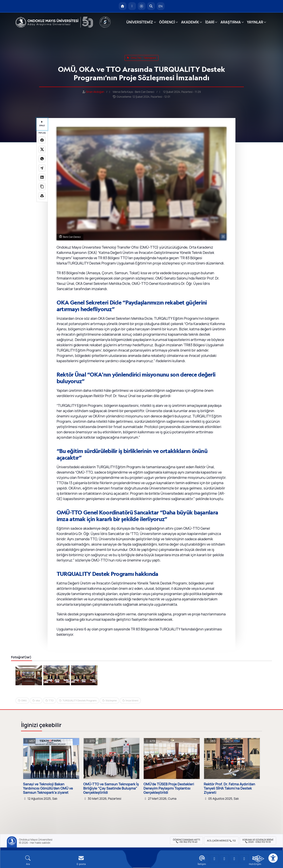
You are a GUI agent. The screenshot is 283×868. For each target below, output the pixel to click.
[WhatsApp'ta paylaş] (42, 159)
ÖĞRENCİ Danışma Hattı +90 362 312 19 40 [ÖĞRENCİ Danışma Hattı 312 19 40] (186, 841)
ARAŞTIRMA (230, 22)
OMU (24, 700)
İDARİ (210, 22)
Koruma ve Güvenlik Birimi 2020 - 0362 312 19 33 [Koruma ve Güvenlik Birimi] (258, 841)
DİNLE (42, 124)
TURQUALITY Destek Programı (79, 700)
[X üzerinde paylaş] (42, 149)
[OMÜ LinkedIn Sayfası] (214, 859)
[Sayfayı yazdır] (42, 196)
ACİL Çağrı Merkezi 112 (221, 841)
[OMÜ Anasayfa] (123, 6)
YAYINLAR (255, 22)
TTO (51, 700)
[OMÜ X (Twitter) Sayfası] (234, 859)
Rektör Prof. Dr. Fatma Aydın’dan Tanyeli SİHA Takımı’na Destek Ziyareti (229, 788)
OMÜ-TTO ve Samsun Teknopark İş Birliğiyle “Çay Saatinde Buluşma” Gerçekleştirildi (111, 788)
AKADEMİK (190, 22)
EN (161, 6)
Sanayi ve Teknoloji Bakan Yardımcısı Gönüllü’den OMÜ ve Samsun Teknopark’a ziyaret (48, 788)
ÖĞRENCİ (167, 22)
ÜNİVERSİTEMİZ (140, 22)
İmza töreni (132, 700)
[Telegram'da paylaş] (42, 168)
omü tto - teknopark (141, 58)
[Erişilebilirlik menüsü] (273, 858)
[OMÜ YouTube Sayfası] (205, 859)
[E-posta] (132, 6)
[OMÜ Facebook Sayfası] (244, 859)
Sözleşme (111, 700)
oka (38, 700)
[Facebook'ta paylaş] (42, 140)
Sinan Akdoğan (95, 92)
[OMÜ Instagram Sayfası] (224, 859)
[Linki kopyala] (42, 187)
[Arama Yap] (151, 6)
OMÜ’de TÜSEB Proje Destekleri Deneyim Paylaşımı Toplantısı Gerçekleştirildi (169, 788)
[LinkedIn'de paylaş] (42, 177)
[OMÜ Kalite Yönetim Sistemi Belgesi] (258, 859)
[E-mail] (81, 860)
